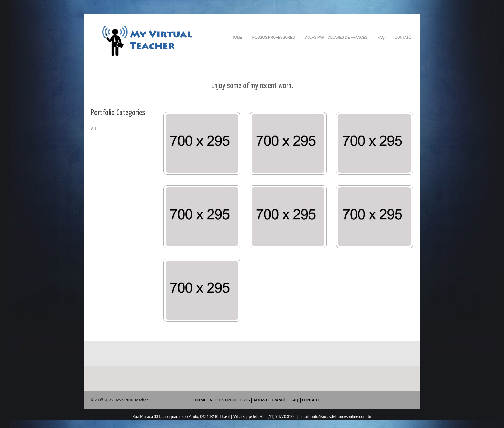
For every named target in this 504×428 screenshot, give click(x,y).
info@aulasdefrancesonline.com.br (342, 416)
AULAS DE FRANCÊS (270, 400)
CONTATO (403, 38)
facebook (377, 400)
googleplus (388, 400)
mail (408, 400)
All (93, 129)
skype (398, 400)
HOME (237, 38)
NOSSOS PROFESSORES (274, 38)
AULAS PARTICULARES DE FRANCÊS (336, 38)
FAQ (381, 38)
